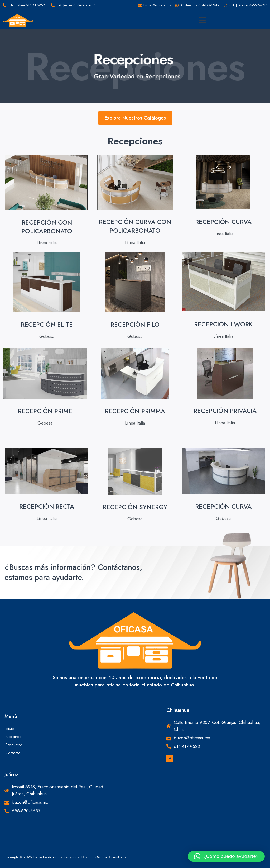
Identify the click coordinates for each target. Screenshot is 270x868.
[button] (202, 20)
